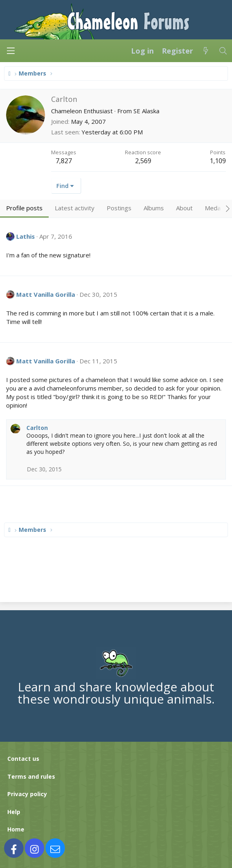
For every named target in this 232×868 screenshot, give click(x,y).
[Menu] (11, 51)
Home (16, 829)
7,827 (64, 161)
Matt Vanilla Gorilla (46, 294)
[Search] (223, 51)
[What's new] (206, 51)
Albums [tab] (154, 208)
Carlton (37, 428)
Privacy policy (27, 794)
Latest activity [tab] (75, 208)
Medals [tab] (215, 208)
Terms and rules (31, 776)
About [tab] (184, 208)
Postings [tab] (119, 208)
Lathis (26, 236)
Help (14, 812)
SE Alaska (146, 111)
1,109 (218, 161)
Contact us (23, 759)
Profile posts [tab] (24, 208)
